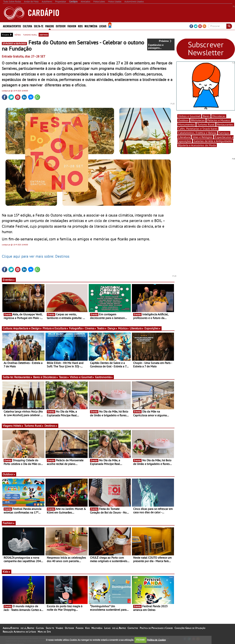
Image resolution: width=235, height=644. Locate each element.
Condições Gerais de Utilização (190, 628)
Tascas (64, 377)
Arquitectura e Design (28, 328)
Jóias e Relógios (202, 137)
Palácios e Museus (219, 120)
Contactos (133, 628)
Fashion (72, 26)
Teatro (102, 328)
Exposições (153, 328)
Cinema (90, 328)
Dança (112, 328)
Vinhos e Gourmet (82, 377)
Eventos (9, 280)
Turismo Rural (34, 426)
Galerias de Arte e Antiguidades (213, 141)
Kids (80, 26)
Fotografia (77, 328)
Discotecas (219, 116)
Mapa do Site (44, 632)
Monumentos (186, 124)
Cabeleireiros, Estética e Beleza (197, 133)
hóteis (18, 35)
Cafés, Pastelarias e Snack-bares (198, 129)
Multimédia (91, 26)
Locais (103, 26)
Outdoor (61, 26)
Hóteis (18, 426)
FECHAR (140, 640)
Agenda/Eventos (12, 26)
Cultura (27, 26)
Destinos (51, 426)
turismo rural (30, 35)
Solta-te (39, 26)
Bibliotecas (198, 120)
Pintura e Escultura (55, 328)
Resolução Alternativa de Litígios (19, 632)
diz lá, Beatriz (27, 628)
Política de (156, 640)
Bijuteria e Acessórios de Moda (197, 145)
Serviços (224, 133)
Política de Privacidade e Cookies (156, 628)
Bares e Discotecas (46, 377)
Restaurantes (23, 377)
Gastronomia (104, 377)
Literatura (137, 328)
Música (124, 328)
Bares (206, 116)
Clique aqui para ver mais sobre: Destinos (36, 256)
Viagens (50, 26)
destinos (44, 35)
